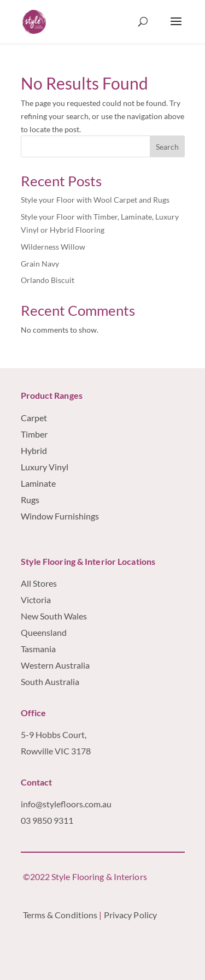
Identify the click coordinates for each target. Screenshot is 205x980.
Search (167, 147)
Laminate (38, 483)
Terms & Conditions (60, 915)
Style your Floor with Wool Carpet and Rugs (95, 200)
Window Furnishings (60, 516)
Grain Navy (40, 264)
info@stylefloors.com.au (66, 804)
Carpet (34, 418)
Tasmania (38, 649)
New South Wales (54, 616)
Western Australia (56, 665)
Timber (34, 434)
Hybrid (34, 450)
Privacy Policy (131, 915)
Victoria (36, 600)
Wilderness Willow (53, 247)
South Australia (50, 681)
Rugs (30, 500)
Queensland (44, 632)
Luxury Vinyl (45, 467)
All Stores (39, 583)
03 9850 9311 (47, 820)
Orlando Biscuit (48, 280)
